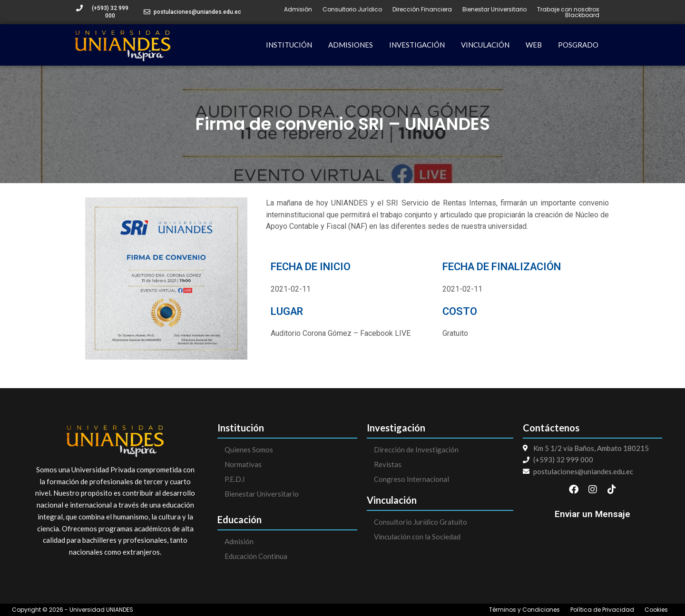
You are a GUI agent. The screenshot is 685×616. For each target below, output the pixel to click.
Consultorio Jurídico (352, 10)
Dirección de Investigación (416, 450)
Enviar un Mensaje (592, 514)
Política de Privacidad (602, 610)
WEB (534, 45)
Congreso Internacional (411, 479)
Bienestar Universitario (494, 10)
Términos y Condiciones (524, 610)
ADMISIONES (351, 45)
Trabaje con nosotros (568, 10)
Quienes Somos (249, 450)
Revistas (388, 464)
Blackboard (582, 15)
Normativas (243, 464)
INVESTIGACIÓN (417, 45)
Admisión (298, 10)
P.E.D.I (235, 479)
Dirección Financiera (422, 10)
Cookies (656, 610)
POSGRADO (578, 45)
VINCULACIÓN (485, 45)
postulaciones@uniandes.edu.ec (197, 12)
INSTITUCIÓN (289, 45)
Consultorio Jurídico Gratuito (421, 522)
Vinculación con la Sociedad (417, 537)
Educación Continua (256, 556)
